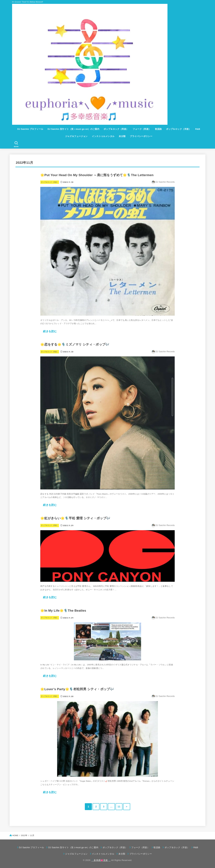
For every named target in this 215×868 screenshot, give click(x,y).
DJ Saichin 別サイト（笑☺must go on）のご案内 (73, 129)
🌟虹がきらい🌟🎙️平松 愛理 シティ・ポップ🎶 (75, 518)
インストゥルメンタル (103, 136)
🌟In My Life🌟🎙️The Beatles (63, 611)
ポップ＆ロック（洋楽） (179, 129)
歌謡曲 (158, 129)
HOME (15, 835)
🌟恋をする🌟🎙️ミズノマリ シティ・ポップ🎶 (75, 344)
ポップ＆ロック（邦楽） (116, 129)
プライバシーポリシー (141, 136)
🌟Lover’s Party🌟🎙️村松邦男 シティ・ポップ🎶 (77, 689)
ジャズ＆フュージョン (76, 136)
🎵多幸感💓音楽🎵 (101, 860)
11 (119, 807)
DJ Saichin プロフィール (30, 129)
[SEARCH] (16, 144)
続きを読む (50, 331)
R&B (198, 129)
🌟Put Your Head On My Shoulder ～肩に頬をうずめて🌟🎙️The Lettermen (97, 175)
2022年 (24, 835)
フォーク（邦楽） (142, 129)
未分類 (122, 136)
